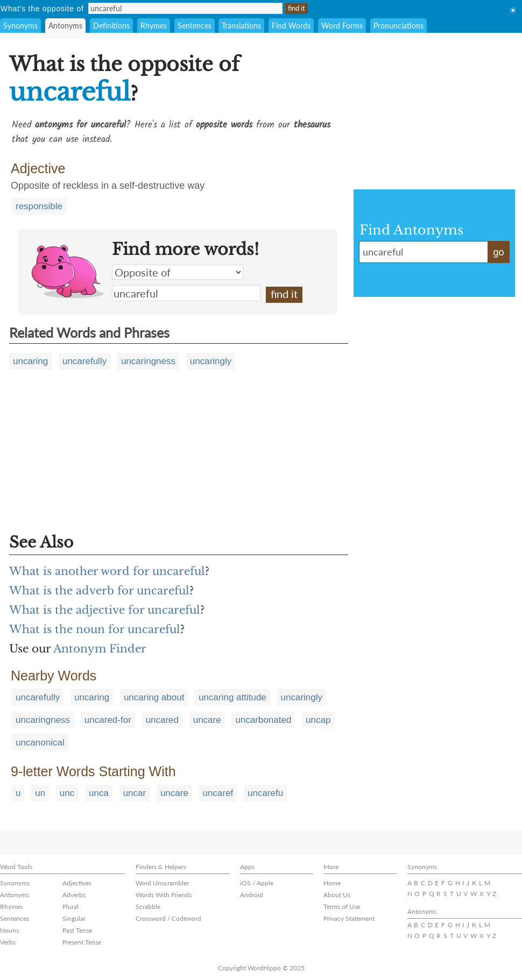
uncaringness (148, 361)
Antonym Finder (100, 649)
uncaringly (211, 361)
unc (67, 793)
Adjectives (77, 883)
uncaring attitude (232, 697)
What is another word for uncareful (107, 571)
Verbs (8, 942)
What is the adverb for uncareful (99, 591)
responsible (39, 206)
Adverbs (74, 895)
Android (252, 895)
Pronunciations (398, 26)
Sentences (195, 26)
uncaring (30, 361)
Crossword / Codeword (168, 918)
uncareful (186, 293)
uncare (207, 720)
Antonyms (65, 26)
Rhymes (154, 26)
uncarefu (265, 793)
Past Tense (77, 930)
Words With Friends (164, 895)
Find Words (291, 26)
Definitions (111, 26)
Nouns (9, 930)
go (498, 252)
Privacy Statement (349, 918)
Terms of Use (342, 907)
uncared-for (108, 720)
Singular (74, 918)
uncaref (218, 793)
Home (332, 883)
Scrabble (148, 907)
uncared (162, 720)
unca (99, 793)
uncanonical (40, 743)
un (40, 793)
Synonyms (20, 26)
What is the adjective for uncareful (105, 610)
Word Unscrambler (162, 883)
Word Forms (342, 26)
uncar (135, 793)
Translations (241, 26)
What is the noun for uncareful (95, 629)
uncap (318, 720)
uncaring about (154, 697)
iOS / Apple (257, 883)
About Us (337, 895)
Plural (70, 907)
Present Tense (82, 942)
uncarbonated (263, 720)
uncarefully (84, 361)
